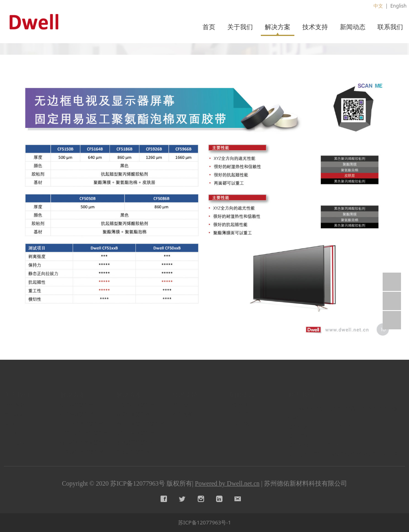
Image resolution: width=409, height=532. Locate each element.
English (398, 6)
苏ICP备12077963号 (138, 483)
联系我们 (390, 27)
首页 (209, 27)
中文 (378, 6)
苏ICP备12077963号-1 (205, 522)
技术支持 (315, 27)
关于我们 (240, 27)
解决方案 (278, 27)
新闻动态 (353, 27)
